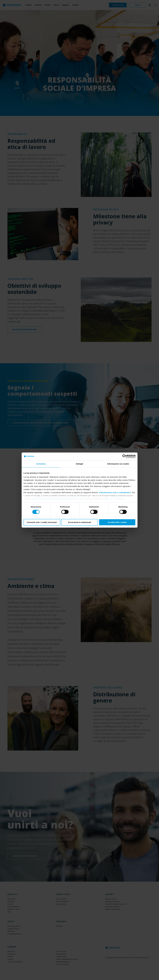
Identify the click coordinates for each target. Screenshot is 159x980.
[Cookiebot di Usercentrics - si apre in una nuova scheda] (124, 456)
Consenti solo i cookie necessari (42, 522)
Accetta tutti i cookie (117, 522)
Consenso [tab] (41, 464)
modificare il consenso (114, 499)
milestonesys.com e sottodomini (115, 492)
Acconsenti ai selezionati (79, 522)
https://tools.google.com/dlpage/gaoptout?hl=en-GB (58, 499)
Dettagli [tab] (80, 464)
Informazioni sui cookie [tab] (118, 464)
